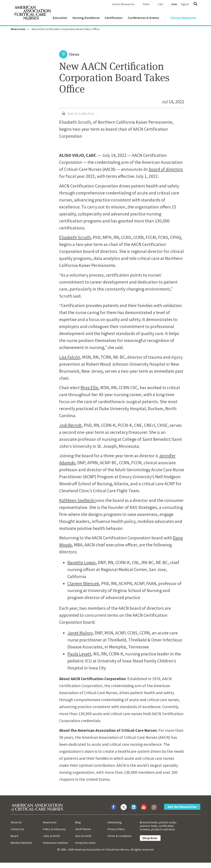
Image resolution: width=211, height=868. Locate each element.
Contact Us (17, 829)
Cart (160, 4)
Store (146, 4)
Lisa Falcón (70, 357)
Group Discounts (85, 843)
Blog (78, 822)
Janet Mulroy (80, 633)
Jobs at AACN (51, 836)
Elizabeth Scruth (75, 237)
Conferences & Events (143, 18)
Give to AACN (83, 836)
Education (60, 18)
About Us (16, 822)
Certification (114, 18)
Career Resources (123, 4)
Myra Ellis (89, 387)
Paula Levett (79, 654)
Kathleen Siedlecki (77, 500)
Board (14, 836)
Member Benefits (21, 843)
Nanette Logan (82, 562)
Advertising (115, 822)
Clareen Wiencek (83, 583)
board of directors (166, 169)
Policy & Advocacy (54, 829)
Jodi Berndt (70, 425)
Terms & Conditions (120, 836)
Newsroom (18, 29)
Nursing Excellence (86, 18)
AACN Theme (83, 829)
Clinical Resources (183, 18)
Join (174, 4)
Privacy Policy (116, 829)
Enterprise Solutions (56, 843)
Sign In (185, 4)
